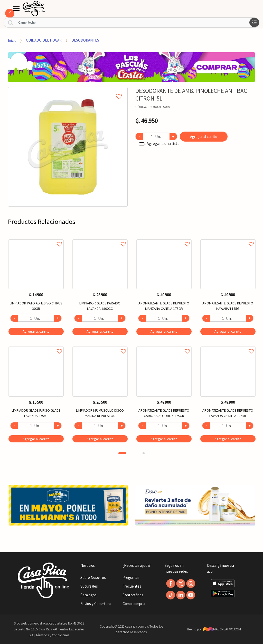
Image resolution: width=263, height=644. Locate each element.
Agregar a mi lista (68, 91)
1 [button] (122, 453)
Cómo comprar (134, 604)
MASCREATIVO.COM (222, 629)
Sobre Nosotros (93, 577)
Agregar (36, 331)
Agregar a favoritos (36, 238)
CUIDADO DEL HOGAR (44, 40)
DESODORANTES (85, 40)
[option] (68, 147)
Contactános (133, 595)
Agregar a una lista (159, 143)
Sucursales (89, 586)
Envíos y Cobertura (96, 604)
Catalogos (88, 595)
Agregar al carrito (204, 137)
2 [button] (144, 453)
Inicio (12, 40)
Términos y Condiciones (53, 635)
